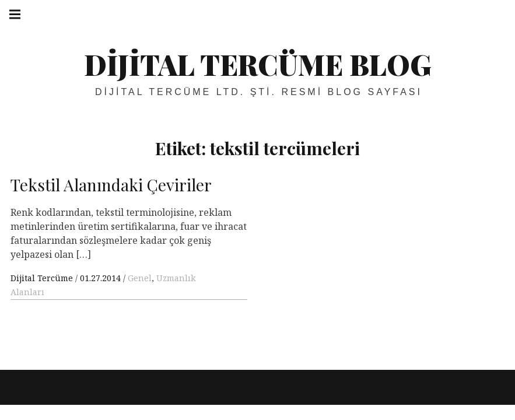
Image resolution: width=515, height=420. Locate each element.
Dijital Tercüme (43, 278)
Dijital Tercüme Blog (258, 64)
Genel (140, 278)
